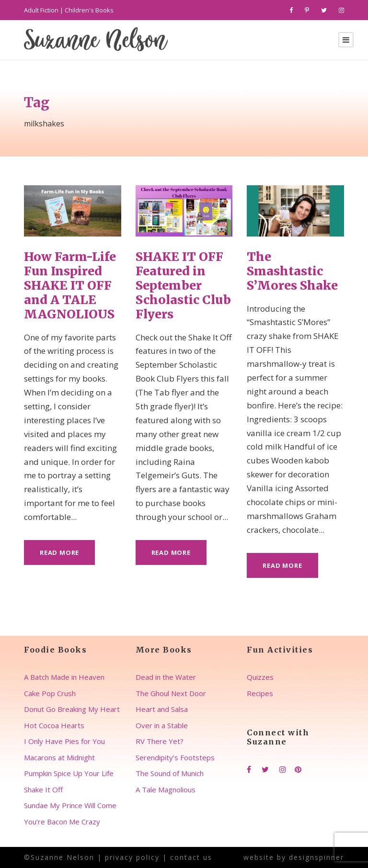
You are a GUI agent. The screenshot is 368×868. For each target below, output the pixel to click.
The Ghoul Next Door (171, 693)
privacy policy (132, 857)
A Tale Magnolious (166, 789)
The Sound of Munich (170, 773)
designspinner (316, 857)
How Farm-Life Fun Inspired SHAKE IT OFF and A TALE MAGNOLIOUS (70, 285)
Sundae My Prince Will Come (70, 805)
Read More (59, 552)
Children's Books (89, 10)
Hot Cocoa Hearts (54, 725)
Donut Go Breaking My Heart (72, 709)
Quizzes (260, 677)
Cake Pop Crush (50, 693)
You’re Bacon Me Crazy (62, 822)
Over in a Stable (162, 725)
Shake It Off (43, 789)
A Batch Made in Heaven (64, 677)
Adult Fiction (41, 10)
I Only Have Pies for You (64, 741)
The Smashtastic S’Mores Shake (292, 271)
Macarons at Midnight (59, 757)
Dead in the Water (166, 677)
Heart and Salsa (162, 709)
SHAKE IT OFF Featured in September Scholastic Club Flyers (183, 285)
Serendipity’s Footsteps (175, 757)
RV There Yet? (160, 741)
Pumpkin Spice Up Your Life (69, 773)
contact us (191, 857)
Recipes (260, 693)
